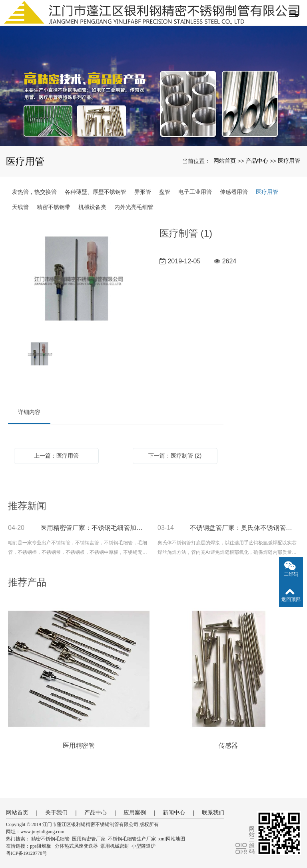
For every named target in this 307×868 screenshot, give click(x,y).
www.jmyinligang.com (42, 832)
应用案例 (135, 812)
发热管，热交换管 (34, 192)
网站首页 (225, 161)
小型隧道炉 (144, 846)
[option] (78, 279)
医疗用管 (289, 161)
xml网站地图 (172, 839)
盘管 (165, 192)
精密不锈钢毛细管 (50, 839)
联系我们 (213, 812)
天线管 (20, 207)
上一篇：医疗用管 (56, 456)
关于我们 (56, 812)
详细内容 (29, 412)
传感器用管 (234, 192)
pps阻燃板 (41, 846)
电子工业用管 (195, 192)
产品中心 (257, 161)
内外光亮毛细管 (134, 207)
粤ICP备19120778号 (27, 853)
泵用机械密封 (115, 846)
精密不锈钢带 (54, 207)
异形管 (143, 192)
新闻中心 (174, 812)
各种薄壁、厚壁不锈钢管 (96, 192)
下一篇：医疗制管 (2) (175, 456)
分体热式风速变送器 (76, 846)
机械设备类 (92, 207)
